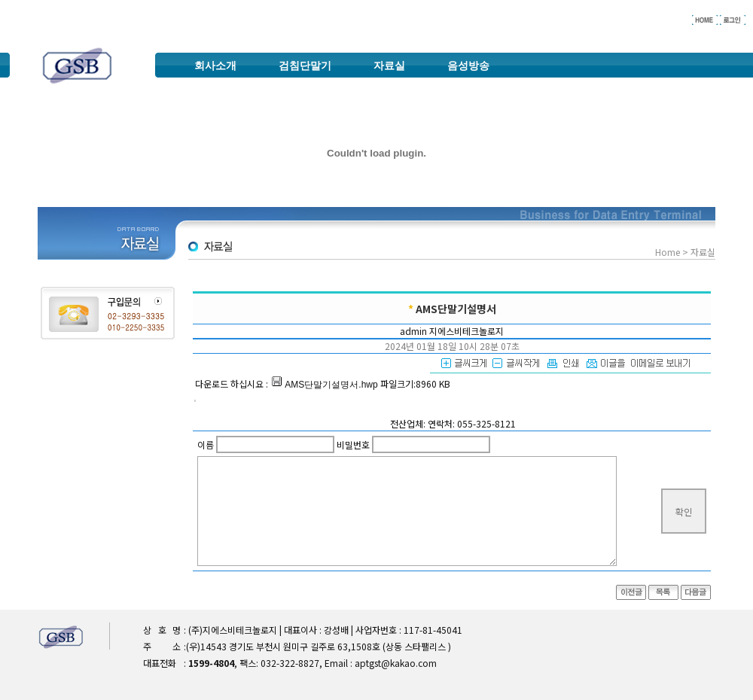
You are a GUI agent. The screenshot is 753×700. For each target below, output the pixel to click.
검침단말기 (305, 65)
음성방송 (468, 65)
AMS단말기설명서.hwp (324, 385)
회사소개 (215, 65)
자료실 (389, 65)
